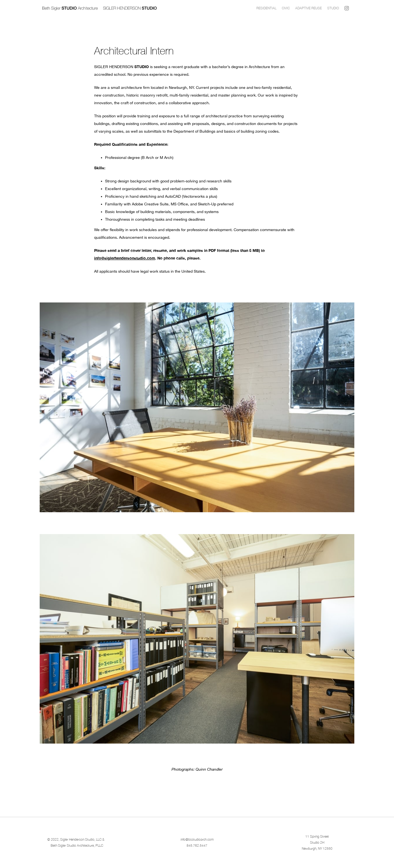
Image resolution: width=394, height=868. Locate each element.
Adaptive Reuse (308, 8)
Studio (333, 8)
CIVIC (286, 8)
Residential (266, 8)
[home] (148, 8)
